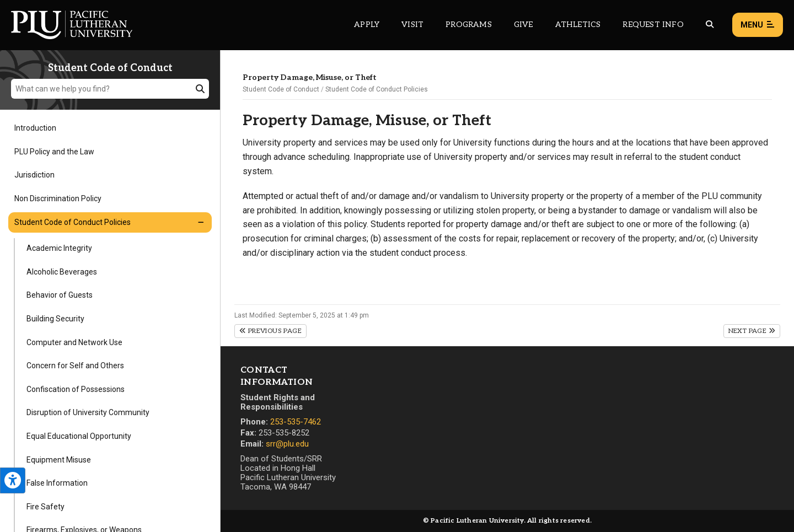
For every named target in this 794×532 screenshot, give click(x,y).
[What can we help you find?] (110, 89)
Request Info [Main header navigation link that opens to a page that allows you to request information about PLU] (653, 25)
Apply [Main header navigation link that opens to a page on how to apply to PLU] (367, 25)
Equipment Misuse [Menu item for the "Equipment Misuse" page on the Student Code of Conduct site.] (59, 460)
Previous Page (270, 331)
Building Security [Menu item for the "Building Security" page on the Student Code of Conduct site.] (55, 319)
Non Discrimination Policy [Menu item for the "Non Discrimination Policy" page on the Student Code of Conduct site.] (58, 198)
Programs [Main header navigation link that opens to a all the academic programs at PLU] (469, 25)
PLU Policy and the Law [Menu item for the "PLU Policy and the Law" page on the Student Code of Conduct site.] (54, 152)
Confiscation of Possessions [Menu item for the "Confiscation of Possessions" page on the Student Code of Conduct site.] (76, 389)
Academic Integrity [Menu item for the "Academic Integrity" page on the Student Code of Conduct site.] (59, 248)
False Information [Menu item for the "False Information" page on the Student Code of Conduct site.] (57, 483)
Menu (758, 25)
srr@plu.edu (287, 444)
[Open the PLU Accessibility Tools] (13, 480)
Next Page (752, 331)
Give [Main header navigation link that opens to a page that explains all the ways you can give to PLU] (524, 25)
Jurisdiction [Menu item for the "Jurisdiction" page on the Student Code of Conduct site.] (34, 175)
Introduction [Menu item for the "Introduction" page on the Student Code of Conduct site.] (35, 128)
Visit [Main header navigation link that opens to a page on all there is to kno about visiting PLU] (412, 25)
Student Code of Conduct (281, 89)
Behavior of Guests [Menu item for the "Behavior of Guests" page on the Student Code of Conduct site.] (60, 295)
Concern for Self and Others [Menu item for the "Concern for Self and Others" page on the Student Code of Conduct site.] (75, 366)
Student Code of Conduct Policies (377, 89)
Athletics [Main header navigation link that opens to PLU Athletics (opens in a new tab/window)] (578, 25)
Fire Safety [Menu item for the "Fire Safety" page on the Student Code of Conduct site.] (45, 507)
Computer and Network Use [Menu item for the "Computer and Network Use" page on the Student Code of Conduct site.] (74, 342)
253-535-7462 (296, 422)
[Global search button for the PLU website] (710, 25)
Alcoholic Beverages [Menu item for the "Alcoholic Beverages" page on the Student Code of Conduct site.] (62, 272)
